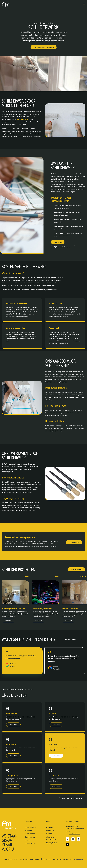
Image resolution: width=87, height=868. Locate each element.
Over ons (50, 827)
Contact (49, 834)
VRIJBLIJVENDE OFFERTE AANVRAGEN (44, 47)
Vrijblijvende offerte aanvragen (63, 247)
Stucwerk (29, 830)
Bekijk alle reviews (74, 639)
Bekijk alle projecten (76, 569)
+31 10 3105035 (74, 834)
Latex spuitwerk (31, 827)
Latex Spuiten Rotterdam (52, 859)
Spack (27, 840)
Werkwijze (50, 830)
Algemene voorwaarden (51, 838)
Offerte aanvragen (74, 542)
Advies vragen (58, 242)
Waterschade (30, 834)
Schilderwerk (30, 837)
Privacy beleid (52, 843)
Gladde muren (30, 844)
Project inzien (8, 621)
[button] (6, 4)
